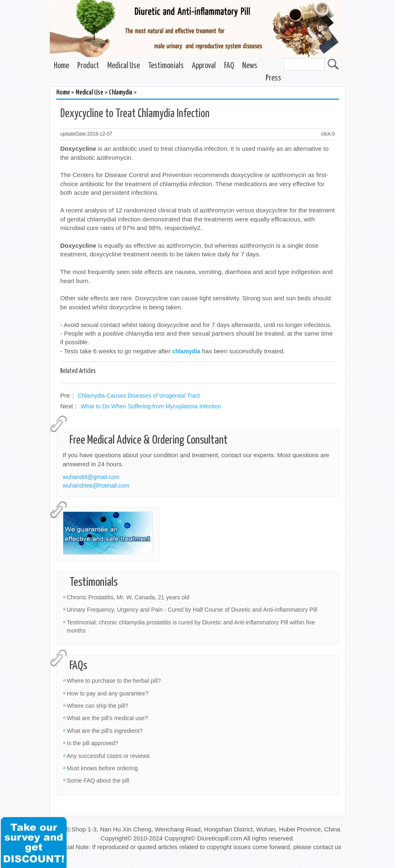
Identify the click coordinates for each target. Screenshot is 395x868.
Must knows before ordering (103, 768)
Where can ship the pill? (98, 706)
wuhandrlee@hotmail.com (96, 486)
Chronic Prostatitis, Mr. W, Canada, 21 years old (128, 597)
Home (61, 66)
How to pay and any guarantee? (108, 693)
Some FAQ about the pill (98, 781)
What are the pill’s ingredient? (105, 731)
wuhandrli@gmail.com (91, 477)
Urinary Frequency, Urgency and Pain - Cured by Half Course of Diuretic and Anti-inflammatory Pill (192, 610)
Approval (204, 66)
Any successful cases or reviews (109, 756)
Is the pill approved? (93, 743)
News (250, 66)
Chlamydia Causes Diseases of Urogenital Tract (139, 396)
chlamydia (186, 351)
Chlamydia (121, 93)
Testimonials (166, 66)
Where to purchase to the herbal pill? (114, 681)
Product (88, 66)
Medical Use (124, 66)
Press (273, 78)
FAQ (229, 66)
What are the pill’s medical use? (107, 718)
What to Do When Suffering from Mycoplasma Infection (151, 406)
